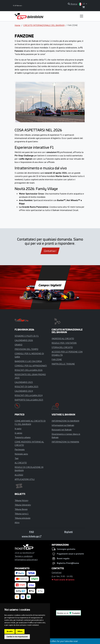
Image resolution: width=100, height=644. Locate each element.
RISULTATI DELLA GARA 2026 (29, 370)
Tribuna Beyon (21, 509)
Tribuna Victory (21, 500)
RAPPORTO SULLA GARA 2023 (29, 400)
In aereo (18, 433)
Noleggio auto (21, 454)
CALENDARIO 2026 (24, 340)
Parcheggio (20, 449)
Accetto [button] (10, 631)
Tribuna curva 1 (22, 514)
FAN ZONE (57, 359)
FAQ (32, 532)
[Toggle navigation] (82, 16)
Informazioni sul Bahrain (63, 425)
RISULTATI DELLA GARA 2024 (29, 395)
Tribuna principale (23, 518)
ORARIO (18, 345)
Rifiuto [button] (20, 631)
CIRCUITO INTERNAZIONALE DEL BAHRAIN (44, 25)
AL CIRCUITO (21, 463)
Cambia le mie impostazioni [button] (17, 637)
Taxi (17, 458)
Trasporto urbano (23, 437)
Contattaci (50, 251)
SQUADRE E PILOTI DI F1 (27, 336)
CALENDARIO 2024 (24, 391)
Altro (17, 522)
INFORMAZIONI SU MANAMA (65, 442)
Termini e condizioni (24, 556)
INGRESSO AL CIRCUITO (63, 338)
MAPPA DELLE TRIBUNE (63, 364)
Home (17, 25)
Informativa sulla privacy (26, 559)
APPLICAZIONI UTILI (25, 479)
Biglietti (68, 532)
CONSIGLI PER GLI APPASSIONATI (31, 366)
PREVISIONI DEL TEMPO (26, 349)
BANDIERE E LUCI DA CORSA (28, 361)
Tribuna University (23, 505)
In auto (18, 429)
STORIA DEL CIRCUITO (62, 347)
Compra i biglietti (50, 285)
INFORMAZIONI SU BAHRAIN (65, 421)
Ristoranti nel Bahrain (62, 430)
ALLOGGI (19, 475)
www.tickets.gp (32, 536)
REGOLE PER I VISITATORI (64, 343)
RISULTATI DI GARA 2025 (27, 387)
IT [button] (82, 4)
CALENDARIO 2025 (24, 382)
